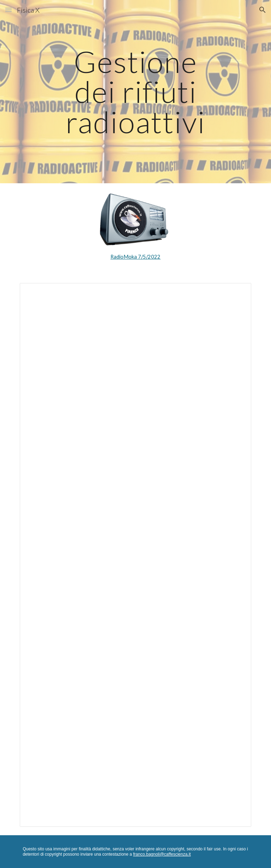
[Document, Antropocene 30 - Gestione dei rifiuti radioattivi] (135, 555)
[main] (135, 92)
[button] (8, 10)
